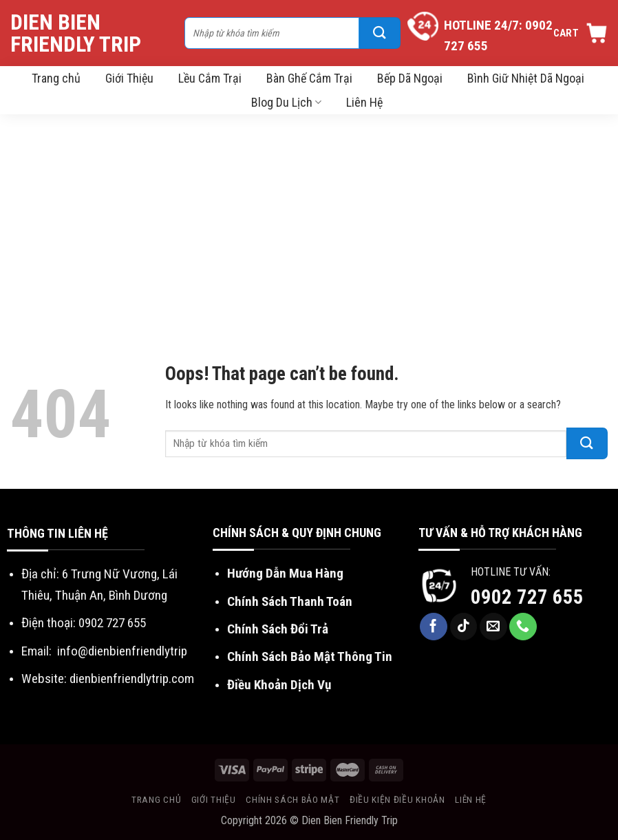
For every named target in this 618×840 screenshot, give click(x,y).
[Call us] (523, 627)
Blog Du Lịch (286, 102)
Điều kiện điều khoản (397, 799)
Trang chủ (56, 78)
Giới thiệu (214, 799)
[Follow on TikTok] (464, 627)
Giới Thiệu (129, 78)
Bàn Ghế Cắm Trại (309, 78)
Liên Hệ (364, 102)
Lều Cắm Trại (210, 78)
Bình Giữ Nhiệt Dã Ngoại (526, 78)
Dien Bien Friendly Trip (76, 33)
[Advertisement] (309, 218)
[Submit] (380, 33)
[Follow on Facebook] (434, 627)
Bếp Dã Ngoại (410, 78)
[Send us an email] (493, 627)
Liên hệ (471, 799)
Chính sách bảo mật (292, 799)
